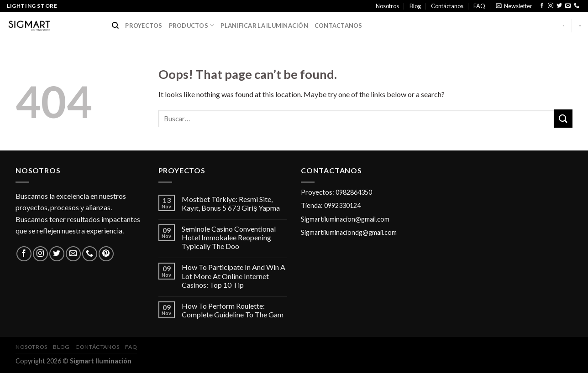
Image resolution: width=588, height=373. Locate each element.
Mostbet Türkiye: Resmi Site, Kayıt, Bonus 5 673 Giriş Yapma (231, 203)
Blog (415, 6)
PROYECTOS (144, 26)
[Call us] (577, 6)
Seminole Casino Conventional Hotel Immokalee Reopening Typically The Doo (229, 237)
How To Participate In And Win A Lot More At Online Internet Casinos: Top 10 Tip (234, 276)
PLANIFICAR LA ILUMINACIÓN (264, 26)
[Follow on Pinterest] (106, 254)
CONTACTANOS (339, 26)
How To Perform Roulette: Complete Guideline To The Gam (233, 310)
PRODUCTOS (192, 25)
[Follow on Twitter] (559, 6)
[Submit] (563, 118)
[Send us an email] (568, 6)
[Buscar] (115, 26)
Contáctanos (447, 6)
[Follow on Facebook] (542, 6)
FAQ (479, 6)
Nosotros (387, 6)
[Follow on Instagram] (551, 6)
